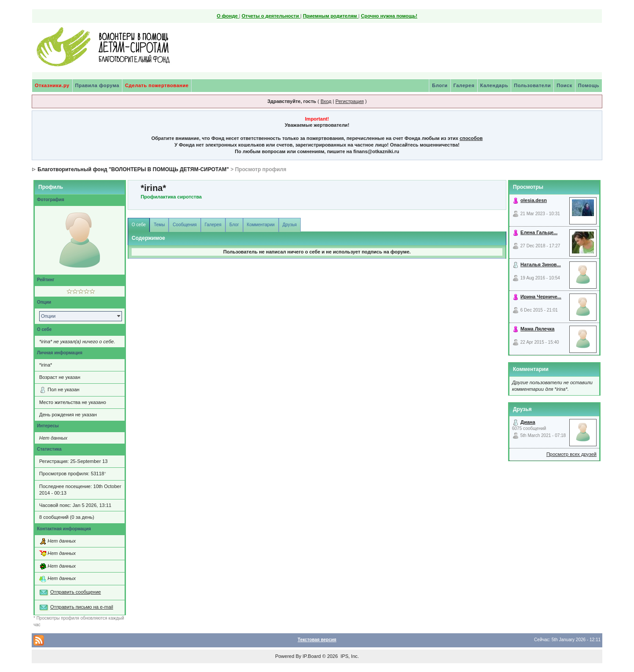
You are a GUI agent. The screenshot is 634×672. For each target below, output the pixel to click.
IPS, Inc (349, 656)
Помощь (589, 85)
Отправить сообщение (76, 592)
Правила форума (97, 85)
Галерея (464, 85)
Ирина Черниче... (541, 297)
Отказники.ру (52, 85)
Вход (326, 101)
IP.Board (311, 656)
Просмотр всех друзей (571, 454)
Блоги (440, 85)
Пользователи (532, 85)
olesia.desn (534, 200)
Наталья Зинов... (541, 264)
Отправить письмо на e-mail (82, 607)
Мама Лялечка (537, 329)
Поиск (564, 85)
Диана (528, 422)
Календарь (494, 85)
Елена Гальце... (539, 232)
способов (471, 138)
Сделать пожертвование (157, 85)
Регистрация (350, 101)
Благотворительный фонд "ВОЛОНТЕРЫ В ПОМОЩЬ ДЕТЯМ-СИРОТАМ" (133, 169)
